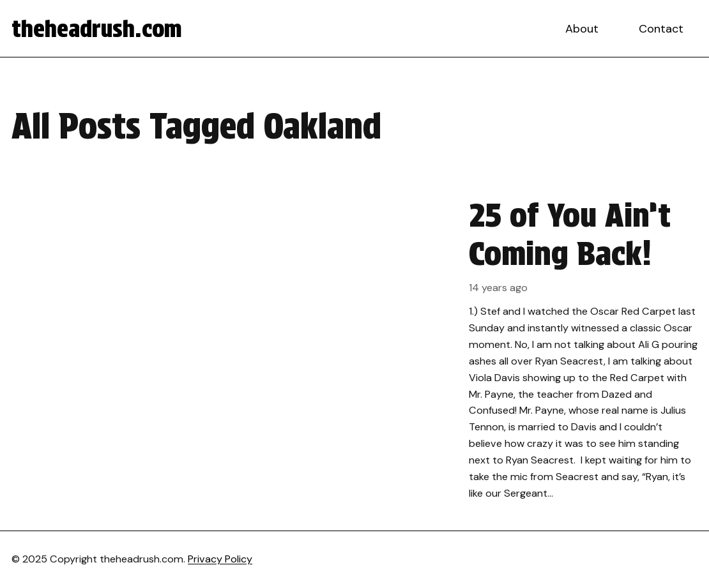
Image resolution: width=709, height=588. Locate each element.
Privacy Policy (220, 559)
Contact (661, 29)
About (582, 29)
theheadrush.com (97, 29)
